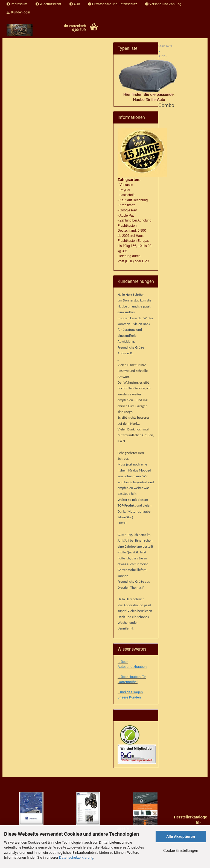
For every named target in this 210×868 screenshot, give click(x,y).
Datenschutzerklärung (76, 857)
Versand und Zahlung (163, 4)
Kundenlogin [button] (18, 12)
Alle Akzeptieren (181, 837)
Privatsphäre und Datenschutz (113, 4)
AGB (75, 4)
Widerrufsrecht (48, 4)
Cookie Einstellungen (181, 850)
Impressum (17, 4)
